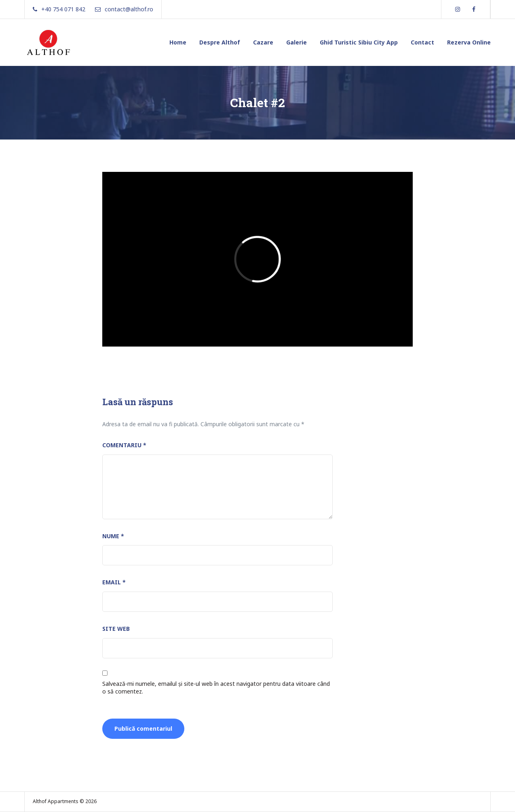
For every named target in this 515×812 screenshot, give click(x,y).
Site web (116, 629)
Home (178, 42)
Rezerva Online (469, 42)
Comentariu (124, 445)
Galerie (297, 42)
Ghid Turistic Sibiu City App (359, 42)
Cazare (263, 42)
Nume (113, 536)
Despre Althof (220, 42)
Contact (422, 42)
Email (114, 582)
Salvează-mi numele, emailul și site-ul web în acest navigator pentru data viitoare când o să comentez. (216, 688)
